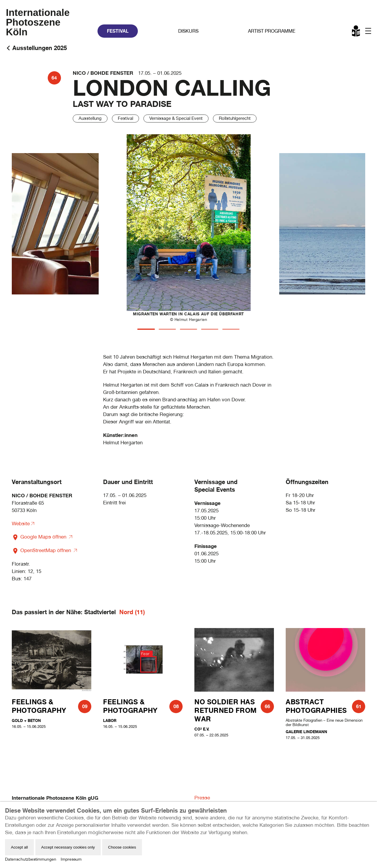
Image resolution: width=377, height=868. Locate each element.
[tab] (146, 329)
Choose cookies (122, 847)
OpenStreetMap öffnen (42, 550)
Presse (202, 798)
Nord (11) (132, 612)
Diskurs (188, 31)
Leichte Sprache (356, 32)
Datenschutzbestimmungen (31, 859)
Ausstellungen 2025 (40, 48)
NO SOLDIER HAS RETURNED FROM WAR (226, 710)
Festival (118, 31)
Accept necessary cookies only (68, 847)
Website (21, 524)
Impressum (71, 859)
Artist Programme (272, 31)
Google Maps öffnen (40, 537)
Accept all (19, 847)
